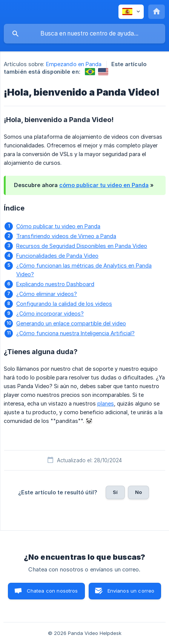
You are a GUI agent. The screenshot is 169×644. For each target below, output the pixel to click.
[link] (90, 72)
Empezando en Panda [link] (74, 64)
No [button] (138, 492)
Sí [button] (115, 492)
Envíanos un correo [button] (131, 591)
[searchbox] (84, 34)
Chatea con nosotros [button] (52, 591)
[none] (131, 12)
